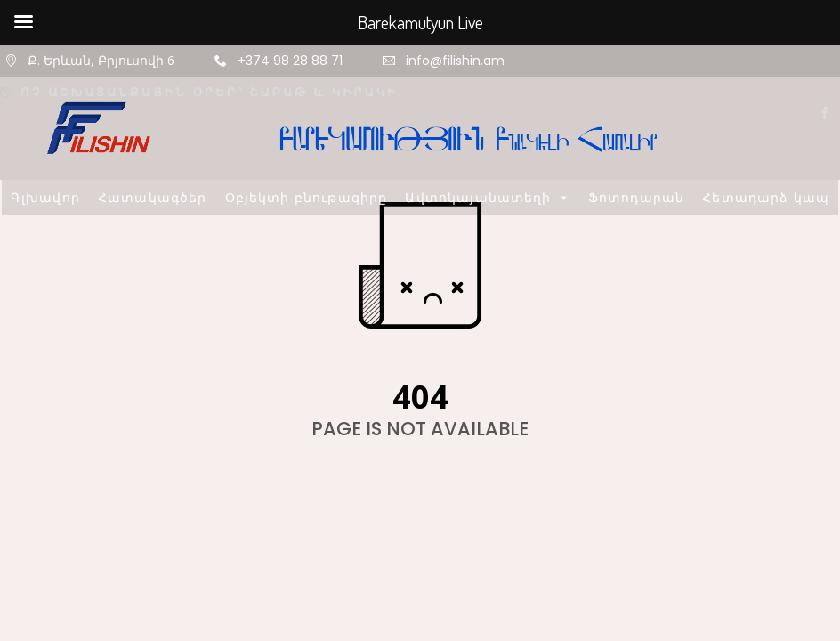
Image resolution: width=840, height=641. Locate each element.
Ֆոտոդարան (636, 197)
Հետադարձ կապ (766, 197)
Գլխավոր (45, 197)
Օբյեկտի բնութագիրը (307, 197)
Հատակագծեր (153, 197)
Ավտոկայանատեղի (487, 197)
